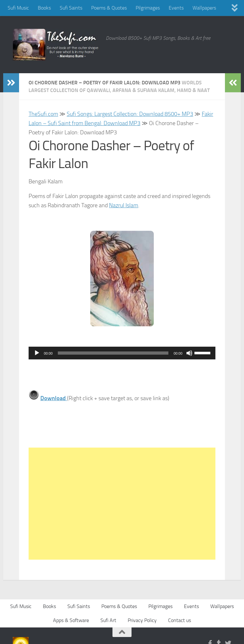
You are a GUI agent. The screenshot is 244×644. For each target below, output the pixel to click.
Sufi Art (108, 620)
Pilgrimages (148, 8)
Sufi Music (18, 8)
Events (176, 8)
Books (44, 8)
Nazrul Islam (124, 205)
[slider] (113, 353)
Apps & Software (71, 620)
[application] (122, 353)
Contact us (180, 620)
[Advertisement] (122, 504)
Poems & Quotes (109, 8)
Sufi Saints (71, 8)
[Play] (37, 353)
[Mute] (189, 353)
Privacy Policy (142, 620)
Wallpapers (204, 8)
